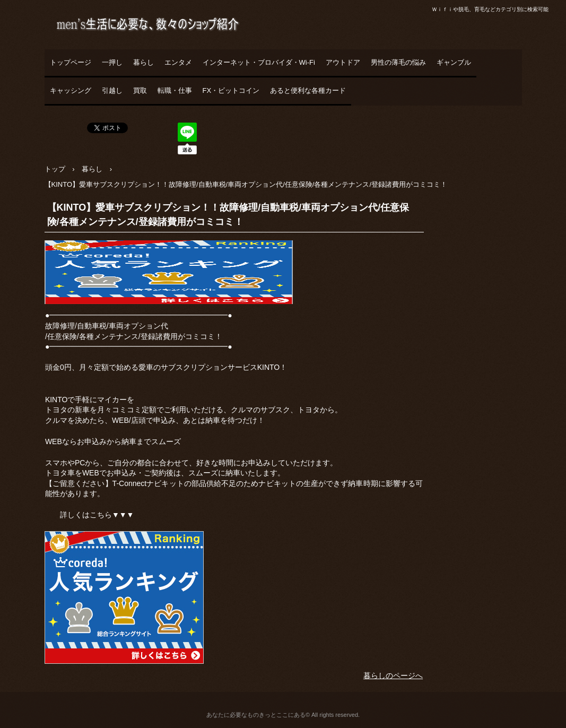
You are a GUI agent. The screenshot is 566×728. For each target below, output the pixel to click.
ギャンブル (454, 62)
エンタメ (178, 62)
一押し (112, 62)
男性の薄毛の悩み (398, 62)
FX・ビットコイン (231, 90)
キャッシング (71, 90)
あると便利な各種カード (308, 90)
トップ (55, 169)
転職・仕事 (175, 90)
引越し (112, 90)
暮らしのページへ (393, 675)
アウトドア (343, 62)
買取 (140, 90)
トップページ (71, 62)
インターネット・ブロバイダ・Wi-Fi (259, 62)
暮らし (143, 62)
